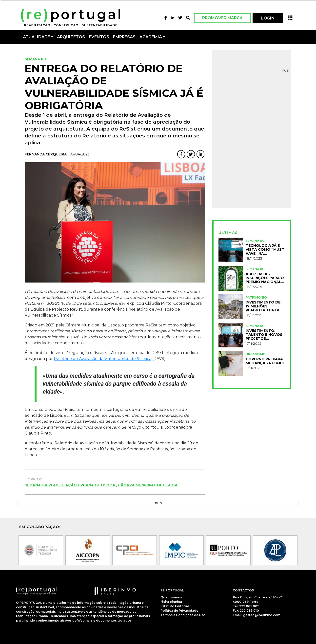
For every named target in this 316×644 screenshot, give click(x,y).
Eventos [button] (99, 37)
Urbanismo (256, 354)
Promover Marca (222, 18)
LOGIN (268, 18)
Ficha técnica (171, 602)
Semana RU (35, 59)
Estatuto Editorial (175, 606)
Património (256, 297)
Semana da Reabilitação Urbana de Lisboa (70, 485)
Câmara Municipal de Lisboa (148, 485)
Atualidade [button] (37, 37)
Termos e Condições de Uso (183, 615)
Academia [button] (151, 37)
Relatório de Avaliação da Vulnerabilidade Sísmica (103, 359)
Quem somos (171, 597)
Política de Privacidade (179, 611)
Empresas (124, 37)
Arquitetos (71, 37)
